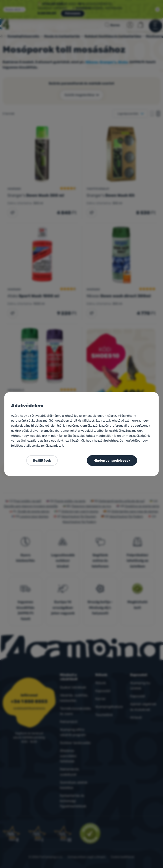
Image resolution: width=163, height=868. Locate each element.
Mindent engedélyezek (112, 461)
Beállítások (42, 461)
